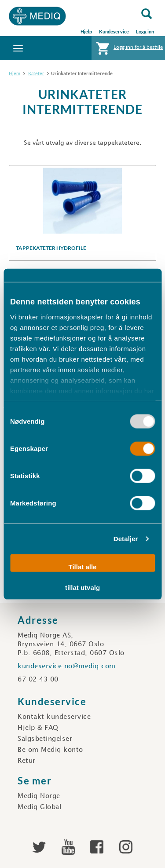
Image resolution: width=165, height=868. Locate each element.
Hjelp (86, 31)
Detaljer (126, 539)
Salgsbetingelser (45, 739)
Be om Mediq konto (50, 750)
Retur (27, 761)
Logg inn (145, 31)
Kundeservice (114, 31)
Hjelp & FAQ (38, 728)
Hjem (15, 73)
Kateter (36, 73)
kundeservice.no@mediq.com (67, 667)
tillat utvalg (82, 588)
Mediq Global (39, 807)
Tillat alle (83, 566)
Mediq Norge (39, 796)
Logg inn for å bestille (128, 50)
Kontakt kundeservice (54, 717)
